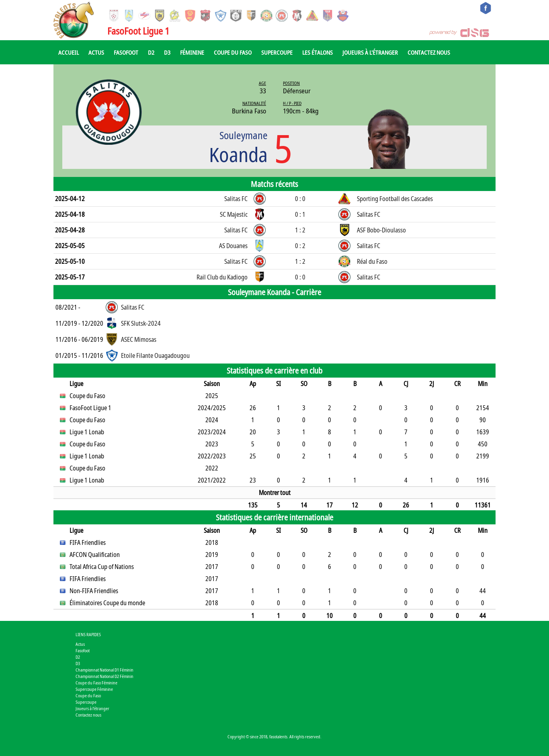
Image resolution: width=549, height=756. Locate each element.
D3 (167, 52)
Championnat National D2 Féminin (104, 676)
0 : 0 (300, 199)
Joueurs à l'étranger (370, 52)
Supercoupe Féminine (94, 689)
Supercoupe (277, 52)
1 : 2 (300, 230)
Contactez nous (429, 52)
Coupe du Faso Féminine (96, 683)
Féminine (192, 52)
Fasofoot (126, 52)
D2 (151, 52)
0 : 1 (300, 214)
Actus (96, 52)
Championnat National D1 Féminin (104, 670)
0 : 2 (300, 246)
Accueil (69, 52)
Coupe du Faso (233, 52)
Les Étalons (318, 52)
